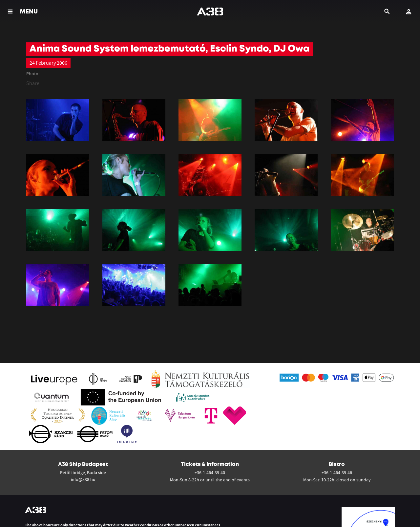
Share (33, 83)
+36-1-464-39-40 (210, 472)
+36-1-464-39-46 (337, 472)
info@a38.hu (83, 479)
